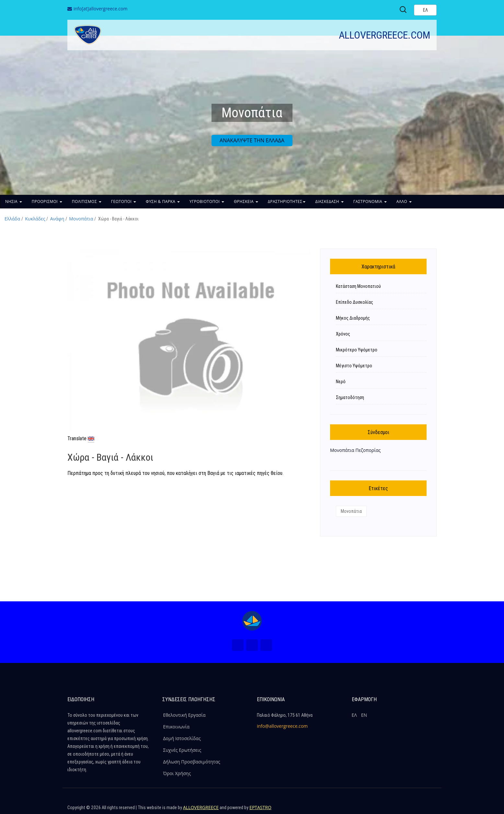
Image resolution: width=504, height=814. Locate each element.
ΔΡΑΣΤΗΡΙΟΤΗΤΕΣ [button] (287, 201)
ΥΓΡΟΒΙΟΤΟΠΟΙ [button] (207, 201)
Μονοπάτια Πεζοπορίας (355, 450)
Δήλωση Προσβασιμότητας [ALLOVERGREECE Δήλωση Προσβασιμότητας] (192, 762)
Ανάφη (57, 219)
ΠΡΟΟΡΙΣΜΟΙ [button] (47, 201)
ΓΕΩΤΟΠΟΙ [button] (124, 201)
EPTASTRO (260, 807)
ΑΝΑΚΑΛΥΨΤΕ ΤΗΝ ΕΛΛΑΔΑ (252, 140)
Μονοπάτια (81, 219)
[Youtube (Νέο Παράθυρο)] (266, 645)
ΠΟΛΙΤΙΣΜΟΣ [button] (87, 201)
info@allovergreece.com (282, 726)
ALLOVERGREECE (201, 807)
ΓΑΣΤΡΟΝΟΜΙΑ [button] (370, 201)
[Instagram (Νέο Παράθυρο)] (252, 645)
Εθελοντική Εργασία (184, 715)
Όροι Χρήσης (177, 773)
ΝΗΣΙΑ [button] (14, 201)
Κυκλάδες (35, 219)
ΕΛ (354, 715)
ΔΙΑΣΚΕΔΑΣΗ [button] (329, 201)
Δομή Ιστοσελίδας (182, 738)
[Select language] (425, 10)
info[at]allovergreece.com (100, 9)
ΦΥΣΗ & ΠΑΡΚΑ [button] (163, 201)
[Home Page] (252, 621)
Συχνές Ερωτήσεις (182, 750)
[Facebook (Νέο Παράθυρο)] (238, 645)
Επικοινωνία (176, 727)
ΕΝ (364, 715)
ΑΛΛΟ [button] (404, 201)
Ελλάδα (12, 219)
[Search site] (404, 10)
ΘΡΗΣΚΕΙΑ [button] (246, 201)
